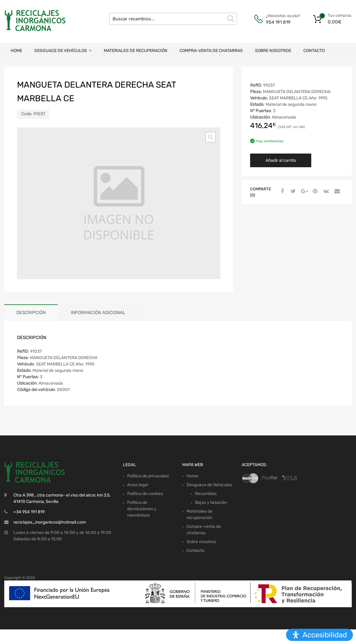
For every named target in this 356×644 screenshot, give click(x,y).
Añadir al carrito (281, 160)
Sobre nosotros (273, 51)
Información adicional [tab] (98, 313)
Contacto (314, 51)
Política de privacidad (148, 476)
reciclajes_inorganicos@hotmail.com (50, 522)
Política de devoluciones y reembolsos (142, 509)
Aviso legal (138, 485)
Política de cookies (145, 494)
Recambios (206, 494)
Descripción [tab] (31, 313)
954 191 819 (278, 22)
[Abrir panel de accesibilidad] (319, 635)
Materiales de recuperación (136, 51)
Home (16, 51)
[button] (211, 137)
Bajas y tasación (211, 502)
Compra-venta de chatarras (211, 51)
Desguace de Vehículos (63, 51)
